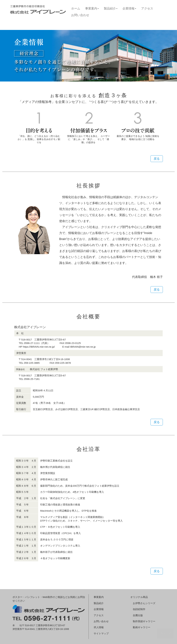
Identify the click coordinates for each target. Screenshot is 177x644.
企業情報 (129, 8)
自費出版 (138, 615)
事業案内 (92, 8)
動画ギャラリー (142, 627)
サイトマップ (101, 633)
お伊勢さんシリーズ (144, 603)
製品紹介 (111, 8)
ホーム (76, 8)
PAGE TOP (165, 633)
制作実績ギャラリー (144, 621)
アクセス (147, 8)
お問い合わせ (80, 15)
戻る (157, 159)
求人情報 (99, 627)
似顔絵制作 (139, 609)
